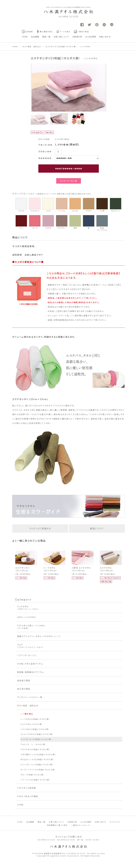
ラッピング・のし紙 (68, 181)
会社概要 (35, 37)
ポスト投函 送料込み (32, 47)
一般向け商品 (81, 31)
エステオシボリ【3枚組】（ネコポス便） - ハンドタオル (68, 47)
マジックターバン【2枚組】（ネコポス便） (37, 764)
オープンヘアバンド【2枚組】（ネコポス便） (38, 770)
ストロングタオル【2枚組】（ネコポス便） (37, 734)
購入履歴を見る (45, 31)
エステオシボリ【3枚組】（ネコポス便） (36, 739)
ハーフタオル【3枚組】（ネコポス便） (35, 719)
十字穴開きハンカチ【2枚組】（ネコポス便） (38, 754)
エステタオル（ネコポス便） (32, 724)
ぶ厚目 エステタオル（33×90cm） (81, 569)
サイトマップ (115, 822)
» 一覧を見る (27, 714)
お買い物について (61, 37)
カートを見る (63, 31)
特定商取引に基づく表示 (57, 825)
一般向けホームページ (81, 825)
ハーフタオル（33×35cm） (50, 569)
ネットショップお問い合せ (69, 837)
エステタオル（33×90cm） (107, 569)
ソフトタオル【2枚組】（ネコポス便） (35, 729)
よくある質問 (90, 37)
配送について (97, 528)
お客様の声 (77, 37)
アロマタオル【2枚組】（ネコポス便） (35, 749)
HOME (25, 37)
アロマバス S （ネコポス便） (33, 744)
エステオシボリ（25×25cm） (22, 569)
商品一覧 (46, 37)
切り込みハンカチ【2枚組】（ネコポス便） (37, 759)
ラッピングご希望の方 (40, 528)
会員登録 (27, 31)
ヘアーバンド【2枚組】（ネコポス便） (35, 780)
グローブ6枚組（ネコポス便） (32, 775)
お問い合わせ (105, 37)
